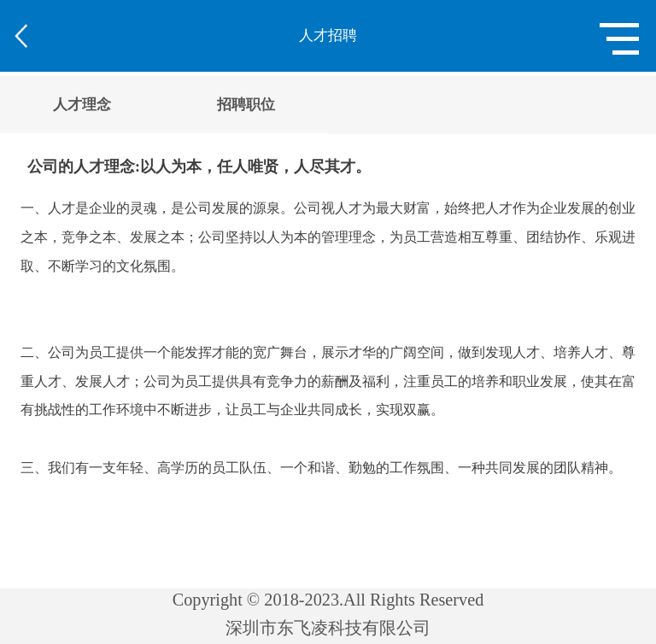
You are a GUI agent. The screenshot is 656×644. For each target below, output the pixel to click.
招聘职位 (246, 105)
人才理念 (82, 105)
